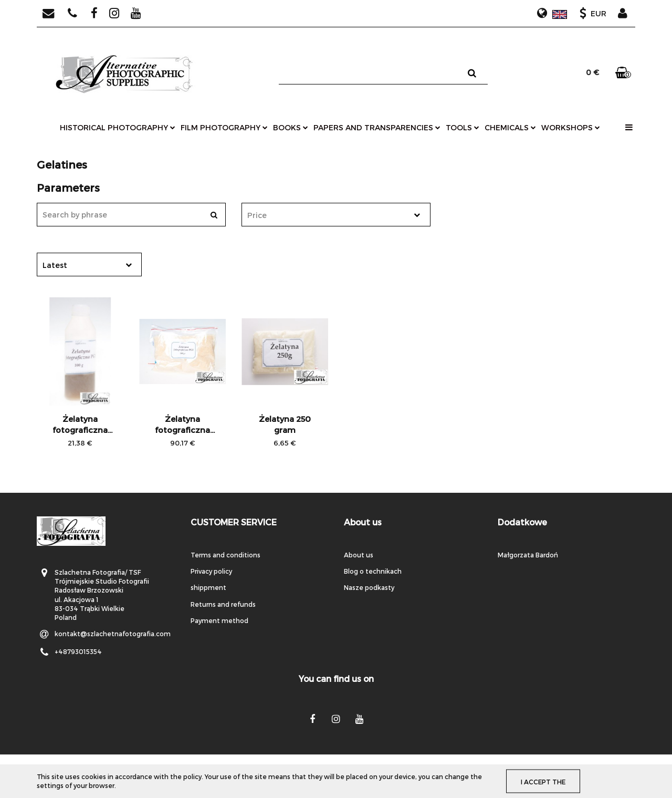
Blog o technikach (373, 571)
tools (463, 127)
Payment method (219, 620)
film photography (224, 127)
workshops (571, 127)
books (291, 127)
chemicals (510, 127)
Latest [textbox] (55, 265)
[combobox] (336, 215)
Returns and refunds (223, 604)
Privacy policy (211, 571)
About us (359, 555)
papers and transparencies (377, 127)
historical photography (118, 127)
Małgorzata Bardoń (528, 555)
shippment (208, 587)
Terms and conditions (225, 555)
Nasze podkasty (369, 587)
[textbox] (327, 215)
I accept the (545, 781)
